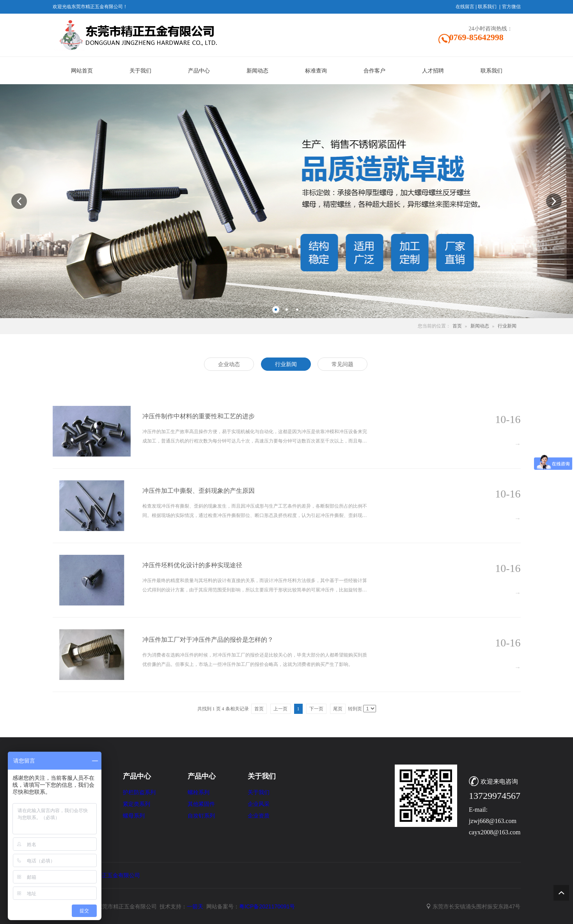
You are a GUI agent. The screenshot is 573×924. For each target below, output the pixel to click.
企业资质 (259, 816)
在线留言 (465, 7)
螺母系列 (134, 816)
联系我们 (487, 7)
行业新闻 (507, 326)
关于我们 (259, 792)
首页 (457, 326)
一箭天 (195, 906)
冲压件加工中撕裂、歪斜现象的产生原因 (199, 491)
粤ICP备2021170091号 (267, 906)
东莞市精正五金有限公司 (110, 875)
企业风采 (259, 804)
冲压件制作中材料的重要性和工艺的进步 (199, 416)
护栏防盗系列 (139, 792)
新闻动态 (480, 326)
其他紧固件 (201, 804)
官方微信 (511, 7)
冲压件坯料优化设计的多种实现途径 (192, 565)
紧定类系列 (137, 804)
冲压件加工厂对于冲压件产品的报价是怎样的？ (208, 640)
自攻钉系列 (201, 816)
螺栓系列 (199, 792)
